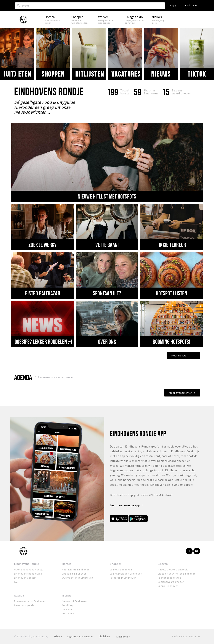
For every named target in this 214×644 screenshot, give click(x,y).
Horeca (67, 564)
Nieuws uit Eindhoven (75, 601)
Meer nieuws (179, 356)
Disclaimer (104, 636)
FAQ (16, 582)
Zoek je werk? (42, 245)
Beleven (163, 564)
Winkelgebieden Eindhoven (126, 574)
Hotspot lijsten (172, 293)
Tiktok (197, 74)
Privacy (58, 636)
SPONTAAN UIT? (107, 293)
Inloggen (174, 5)
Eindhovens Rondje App (28, 574)
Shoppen (53, 74)
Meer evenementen (181, 393)
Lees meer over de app (127, 505)
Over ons (107, 342)
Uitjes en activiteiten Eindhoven (177, 574)
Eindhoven (123, 637)
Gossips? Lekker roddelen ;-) (44, 342)
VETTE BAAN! (107, 245)
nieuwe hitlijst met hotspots (107, 196)
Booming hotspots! (171, 342)
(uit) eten (17, 74)
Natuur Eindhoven (168, 586)
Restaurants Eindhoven (76, 570)
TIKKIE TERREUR (172, 245)
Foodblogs (68, 605)
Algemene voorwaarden (80, 636)
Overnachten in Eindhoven (78, 578)
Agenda (23, 377)
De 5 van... (68, 609)
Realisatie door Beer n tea (186, 636)
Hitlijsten (90, 74)
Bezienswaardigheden (171, 582)
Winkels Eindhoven (121, 570)
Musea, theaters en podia (173, 570)
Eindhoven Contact (25, 578)
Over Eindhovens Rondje (29, 570)
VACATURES (126, 74)
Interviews (68, 613)
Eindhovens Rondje (26, 564)
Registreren (191, 5)
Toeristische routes (169, 578)
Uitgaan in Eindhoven (74, 574)
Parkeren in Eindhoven (123, 578)
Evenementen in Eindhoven (30, 601)
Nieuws (161, 74)
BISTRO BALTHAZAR (43, 293)
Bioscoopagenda (24, 605)
